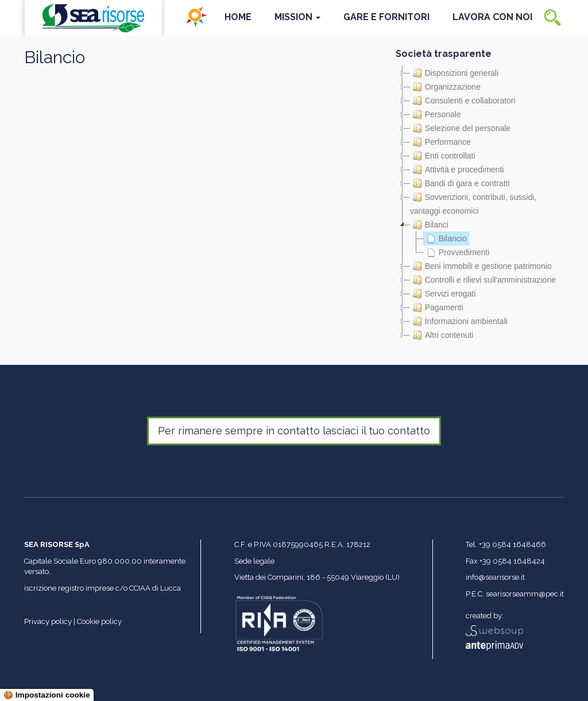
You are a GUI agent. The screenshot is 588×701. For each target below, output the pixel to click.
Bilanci (429, 225)
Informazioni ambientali (459, 321)
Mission (297, 17)
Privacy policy (48, 621)
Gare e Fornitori (386, 17)
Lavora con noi (492, 17)
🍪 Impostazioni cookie (47, 695)
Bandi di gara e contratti (460, 183)
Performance (440, 142)
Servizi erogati (443, 294)
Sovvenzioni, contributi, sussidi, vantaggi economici (473, 203)
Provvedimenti (457, 252)
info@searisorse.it (495, 577)
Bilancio (445, 238)
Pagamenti (437, 307)
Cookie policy (99, 621)
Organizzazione (445, 87)
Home (238, 17)
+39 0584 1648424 (512, 561)
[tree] (480, 204)
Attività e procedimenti (457, 170)
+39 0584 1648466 (512, 544)
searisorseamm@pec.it (525, 594)
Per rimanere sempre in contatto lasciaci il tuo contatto (294, 431)
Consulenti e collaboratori (463, 101)
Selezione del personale (460, 128)
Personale (436, 114)
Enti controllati (443, 156)
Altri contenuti (442, 335)
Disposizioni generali (454, 73)
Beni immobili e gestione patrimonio (481, 266)
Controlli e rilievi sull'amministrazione (483, 280)
